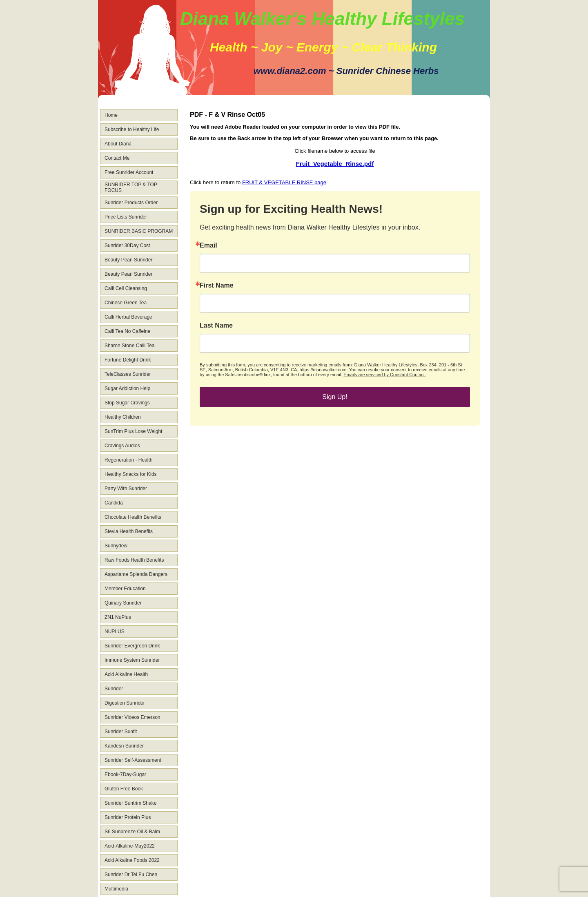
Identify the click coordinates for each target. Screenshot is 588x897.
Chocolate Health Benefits (133, 517)
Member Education (125, 589)
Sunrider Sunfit (121, 732)
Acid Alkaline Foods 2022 (132, 860)
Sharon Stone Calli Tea (130, 346)
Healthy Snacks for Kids (130, 474)
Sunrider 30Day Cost (127, 245)
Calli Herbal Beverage (128, 317)
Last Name (216, 326)
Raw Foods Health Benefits (134, 560)
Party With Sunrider (126, 489)
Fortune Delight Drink (128, 360)
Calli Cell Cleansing (126, 288)
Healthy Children (123, 417)
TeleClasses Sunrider (128, 374)
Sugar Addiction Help (127, 388)
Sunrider (114, 689)
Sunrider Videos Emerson (133, 717)
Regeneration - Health (128, 460)
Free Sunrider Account (129, 172)
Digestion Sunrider (125, 703)
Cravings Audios (122, 446)
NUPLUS (115, 631)
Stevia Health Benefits (129, 531)
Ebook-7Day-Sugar (125, 774)
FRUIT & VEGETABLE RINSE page (284, 182)
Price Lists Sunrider (126, 217)
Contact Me (117, 158)
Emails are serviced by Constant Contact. (385, 375)
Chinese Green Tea (126, 303)
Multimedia (116, 889)
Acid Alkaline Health (126, 674)
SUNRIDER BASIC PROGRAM (139, 231)
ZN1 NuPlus (118, 617)
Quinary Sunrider (123, 603)
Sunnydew (116, 546)
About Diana (118, 144)
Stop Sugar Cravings (127, 403)
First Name (217, 286)
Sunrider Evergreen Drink (132, 646)
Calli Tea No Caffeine (127, 331)
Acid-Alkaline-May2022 (130, 846)
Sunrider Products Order (131, 203)
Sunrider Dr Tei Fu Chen (131, 875)
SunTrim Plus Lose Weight (133, 431)
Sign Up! (335, 397)
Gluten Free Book (124, 789)
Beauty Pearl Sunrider (128, 260)
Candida (114, 503)
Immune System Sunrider (132, 660)
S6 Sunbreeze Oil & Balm (132, 832)
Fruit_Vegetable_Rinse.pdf (335, 164)
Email (208, 245)
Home (111, 115)
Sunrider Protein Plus (128, 817)
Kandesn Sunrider (124, 746)
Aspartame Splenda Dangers (136, 574)
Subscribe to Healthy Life (132, 129)
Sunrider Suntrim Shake (130, 803)
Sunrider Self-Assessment (133, 760)
